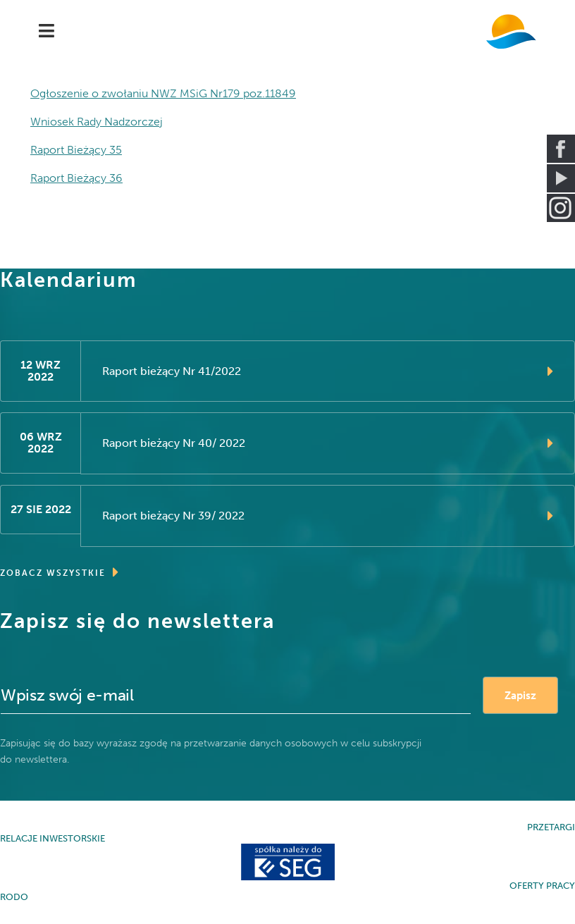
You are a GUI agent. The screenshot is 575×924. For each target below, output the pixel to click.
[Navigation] (47, 32)
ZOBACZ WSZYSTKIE (60, 572)
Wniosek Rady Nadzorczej (97, 122)
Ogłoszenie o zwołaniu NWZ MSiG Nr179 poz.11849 (163, 93)
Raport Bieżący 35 (76, 150)
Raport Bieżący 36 (76, 178)
